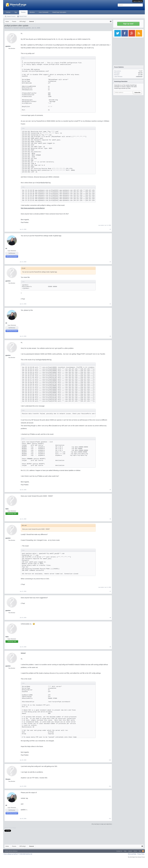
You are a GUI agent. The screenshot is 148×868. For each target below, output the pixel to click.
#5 (110, 490)
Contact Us (119, 851)
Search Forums (11, 16)
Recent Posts (23, 16)
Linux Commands (44, 12)
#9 (110, 647)
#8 (110, 618)
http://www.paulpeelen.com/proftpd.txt (33, 208)
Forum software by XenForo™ (18, 854)
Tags (16, 12)
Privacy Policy (141, 854)
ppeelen (28, 28)
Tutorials (8, 12)
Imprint (130, 851)
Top (140, 851)
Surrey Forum (141, 857)
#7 (110, 591)
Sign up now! (128, 24)
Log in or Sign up (138, 1)
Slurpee (8, 779)
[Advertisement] (128, 109)
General (16, 28)
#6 (110, 519)
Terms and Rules (132, 854)
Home (135, 851)
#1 (110, 229)
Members (32, 12)
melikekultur (139, 77)
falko (7, 509)
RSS (143, 851)
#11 (110, 786)
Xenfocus (15, 851)
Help (125, 851)
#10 (110, 760)
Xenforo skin (8, 851)
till (6, 248)
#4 (110, 336)
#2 (110, 262)
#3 (110, 304)
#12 (110, 819)
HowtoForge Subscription (59, 12)
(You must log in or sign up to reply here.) (102, 824)
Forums (23, 12)
